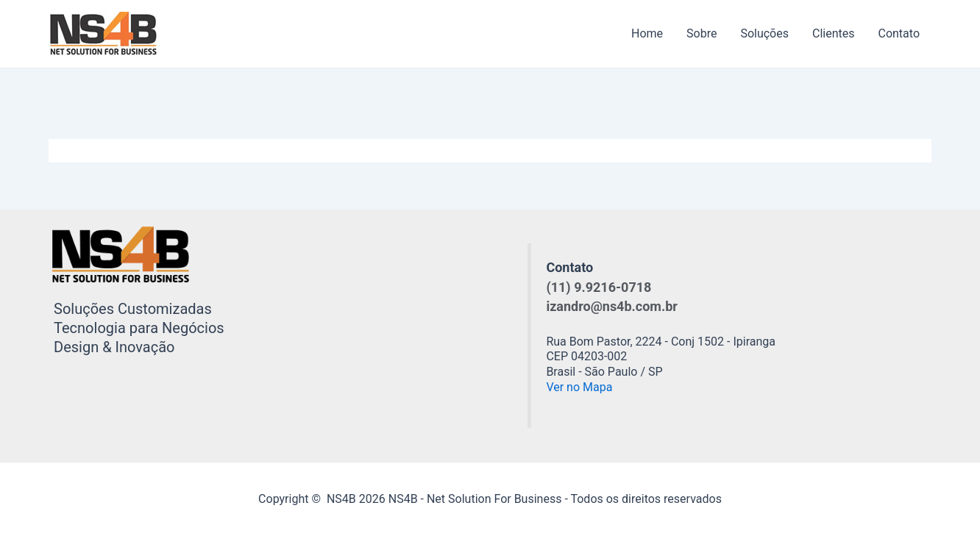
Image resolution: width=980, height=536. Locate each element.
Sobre (702, 33)
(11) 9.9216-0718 (599, 287)
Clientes (834, 33)
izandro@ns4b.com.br (611, 306)
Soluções (764, 33)
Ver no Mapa (579, 387)
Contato (899, 33)
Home (647, 33)
